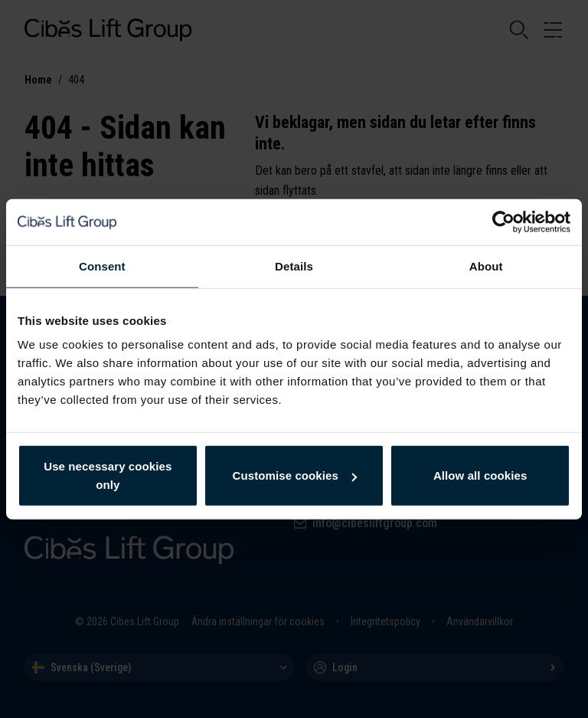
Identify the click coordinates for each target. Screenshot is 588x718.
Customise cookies (295, 475)
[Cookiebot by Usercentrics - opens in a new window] (503, 221)
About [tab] (486, 266)
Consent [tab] (102, 266)
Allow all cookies (480, 475)
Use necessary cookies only (108, 475)
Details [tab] (294, 266)
